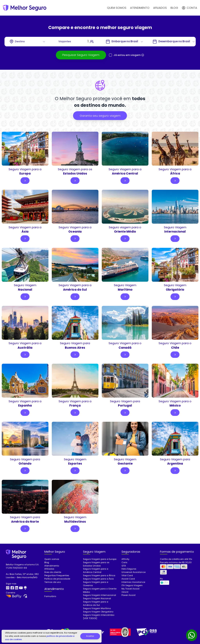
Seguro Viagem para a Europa (100, 559)
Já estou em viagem (127, 55)
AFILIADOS (160, 8)
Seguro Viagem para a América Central (96, 570)
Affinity (125, 559)
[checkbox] (110, 55)
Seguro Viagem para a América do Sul (96, 603)
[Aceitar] (90, 636)
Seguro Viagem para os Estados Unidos (96, 564)
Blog (47, 562)
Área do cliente (53, 572)
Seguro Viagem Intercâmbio (99, 615)
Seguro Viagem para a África (99, 575)
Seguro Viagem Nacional (97, 598)
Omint (125, 592)
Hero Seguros (129, 569)
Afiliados (49, 569)
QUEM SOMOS (117, 8)
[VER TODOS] (90, 618)
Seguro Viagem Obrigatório (98, 612)
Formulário (50, 596)
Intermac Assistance (133, 582)
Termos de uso (53, 582)
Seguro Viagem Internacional (100, 595)
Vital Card (127, 575)
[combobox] (28, 42)
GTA (124, 566)
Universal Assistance (133, 572)
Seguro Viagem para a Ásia (98, 579)
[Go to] (125, 42)
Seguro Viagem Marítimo (97, 608)
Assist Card (128, 579)
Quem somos (52, 559)
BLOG (174, 8)
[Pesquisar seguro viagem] (81, 55)
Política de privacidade (57, 579)
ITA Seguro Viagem (132, 585)
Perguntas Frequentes (57, 575)
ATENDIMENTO (140, 8)
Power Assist (129, 595)
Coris (124, 562)
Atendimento (52, 566)
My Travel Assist (130, 589)
